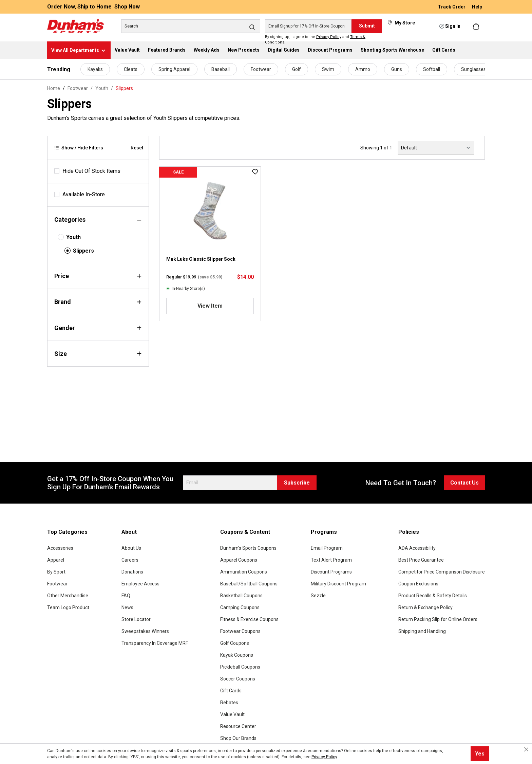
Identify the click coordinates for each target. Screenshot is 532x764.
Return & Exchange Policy (425, 607)
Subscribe (297, 483)
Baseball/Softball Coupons (249, 584)
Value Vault (232, 714)
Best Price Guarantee (421, 560)
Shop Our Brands (238, 738)
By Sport (56, 572)
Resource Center (238, 726)
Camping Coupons (240, 607)
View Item (210, 306)
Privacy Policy (329, 37)
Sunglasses (473, 69)
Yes (480, 754)
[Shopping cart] (477, 26)
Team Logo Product (68, 607)
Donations (132, 572)
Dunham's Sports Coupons (248, 548)
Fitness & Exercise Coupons (249, 619)
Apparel (56, 560)
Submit (367, 26)
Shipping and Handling (422, 631)
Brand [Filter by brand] (98, 302)
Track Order (452, 7)
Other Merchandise (68, 596)
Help (477, 7)
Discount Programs (331, 572)
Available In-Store (84, 194)
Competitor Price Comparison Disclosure (442, 572)
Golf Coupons (235, 643)
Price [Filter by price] (98, 276)
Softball (432, 69)
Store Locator (136, 619)
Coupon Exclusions (418, 584)
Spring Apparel (174, 69)
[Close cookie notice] (526, 749)
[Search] (191, 26)
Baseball (221, 69)
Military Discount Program (338, 584)
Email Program (327, 548)
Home (54, 88)
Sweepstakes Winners (145, 631)
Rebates (229, 703)
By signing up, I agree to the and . (315, 40)
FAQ (126, 596)
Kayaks (95, 69)
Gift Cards (231, 691)
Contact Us (464, 483)
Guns (397, 69)
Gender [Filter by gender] (98, 328)
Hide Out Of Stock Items (91, 171)
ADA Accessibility (417, 548)
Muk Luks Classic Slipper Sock (201, 259)
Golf (297, 69)
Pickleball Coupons (240, 667)
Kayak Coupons (237, 655)
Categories (98, 220)
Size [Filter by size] (98, 354)
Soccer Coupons (238, 679)
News (127, 607)
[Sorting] (436, 148)
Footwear (261, 69)
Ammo (363, 69)
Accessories (60, 548)
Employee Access (140, 584)
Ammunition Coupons (244, 572)
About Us (131, 548)
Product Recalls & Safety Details (433, 596)
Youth (73, 237)
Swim (328, 69)
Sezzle (318, 596)
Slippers (83, 251)
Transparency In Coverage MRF (155, 643)
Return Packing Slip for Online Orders (438, 619)
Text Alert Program (331, 560)
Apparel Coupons (239, 560)
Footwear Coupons (240, 631)
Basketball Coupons (241, 596)
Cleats (131, 69)
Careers (130, 560)
